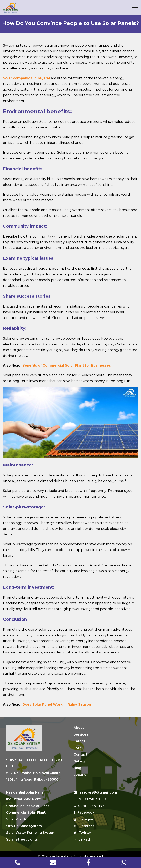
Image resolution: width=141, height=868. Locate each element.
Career (79, 741)
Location (81, 775)
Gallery (79, 761)
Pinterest (84, 822)
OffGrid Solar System (24, 822)
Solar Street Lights (22, 836)
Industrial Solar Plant (23, 795)
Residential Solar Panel (25, 789)
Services (81, 734)
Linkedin (83, 836)
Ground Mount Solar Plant (28, 802)
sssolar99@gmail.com (95, 789)
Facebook (84, 809)
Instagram (85, 815)
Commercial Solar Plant (26, 809)
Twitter (82, 829)
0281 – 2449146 (89, 802)
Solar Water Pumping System (31, 829)
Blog (77, 768)
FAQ (77, 748)
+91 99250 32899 (90, 795)
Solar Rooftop (18, 815)
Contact (80, 755)
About (79, 728)
